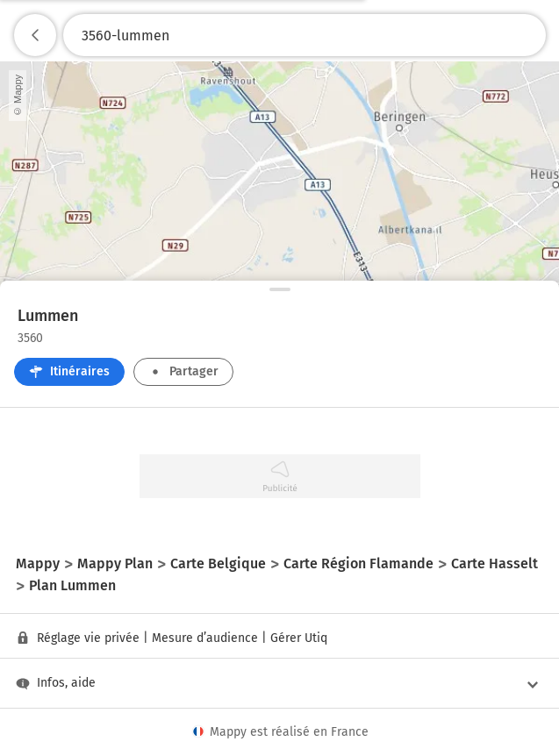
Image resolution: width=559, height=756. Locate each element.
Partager (183, 371)
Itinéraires (69, 371)
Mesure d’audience (205, 638)
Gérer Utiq (299, 638)
